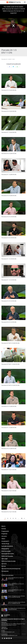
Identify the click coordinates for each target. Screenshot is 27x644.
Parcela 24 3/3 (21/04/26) (9, 491)
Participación (5, 571)
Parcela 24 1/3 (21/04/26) (9, 470)
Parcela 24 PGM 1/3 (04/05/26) (10, 364)
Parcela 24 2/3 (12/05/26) (9, 322)
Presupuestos (5, 549)
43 (22, 518)
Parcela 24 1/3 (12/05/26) (9, 280)
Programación (5, 531)
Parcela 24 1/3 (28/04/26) (9, 428)
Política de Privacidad (7, 556)
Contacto (4, 564)
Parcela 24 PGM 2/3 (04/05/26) (10, 385)
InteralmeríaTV (5, 541)
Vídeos (3, 539)
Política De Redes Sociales (8, 561)
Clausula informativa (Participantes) (11, 569)
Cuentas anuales (6, 551)
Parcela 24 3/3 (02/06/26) (9, 90)
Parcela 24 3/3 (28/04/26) (9, 406)
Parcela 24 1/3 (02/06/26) (9, 132)
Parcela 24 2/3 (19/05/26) (9, 217)
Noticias (4, 529)
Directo (3, 526)
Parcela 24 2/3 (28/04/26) (9, 449)
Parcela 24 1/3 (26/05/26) (9, 175)
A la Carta (4, 536)
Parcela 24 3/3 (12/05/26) (9, 301)
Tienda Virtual (5, 544)
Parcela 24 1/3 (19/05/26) (9, 259)
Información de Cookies (8, 554)
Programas (4, 534)
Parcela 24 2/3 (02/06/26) (9, 111)
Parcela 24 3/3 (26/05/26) (9, 196)
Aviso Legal (4, 559)
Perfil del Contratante (7, 546)
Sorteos (4, 566)
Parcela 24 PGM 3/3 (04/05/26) (10, 343)
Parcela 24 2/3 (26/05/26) (9, 154)
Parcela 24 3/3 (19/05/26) (9, 238)
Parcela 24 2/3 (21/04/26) (9, 512)
